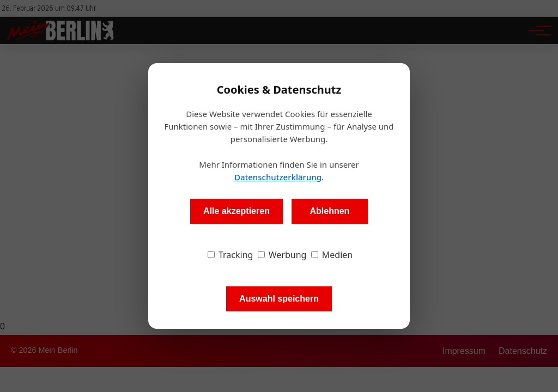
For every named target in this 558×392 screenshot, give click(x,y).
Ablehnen (329, 211)
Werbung (282, 255)
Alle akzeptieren (236, 211)
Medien (332, 255)
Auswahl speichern (279, 299)
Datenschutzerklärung (278, 177)
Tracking (231, 255)
